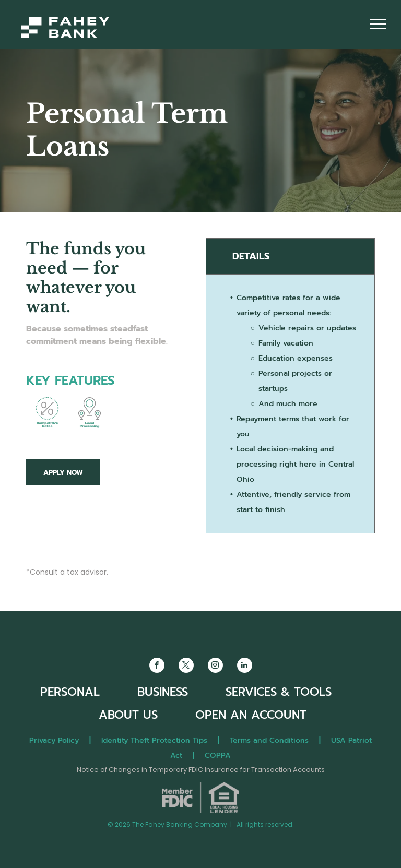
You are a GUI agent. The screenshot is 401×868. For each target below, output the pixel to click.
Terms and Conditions (269, 740)
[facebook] (157, 667)
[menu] (378, 24)
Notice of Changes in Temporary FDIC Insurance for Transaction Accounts (201, 770)
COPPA (218, 756)
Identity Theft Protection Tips (154, 740)
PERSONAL (70, 692)
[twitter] (186, 667)
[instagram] (215, 667)
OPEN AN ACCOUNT (251, 715)
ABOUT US (128, 715)
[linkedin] (245, 667)
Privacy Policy (54, 740)
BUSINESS (163, 692)
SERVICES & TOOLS (279, 692)
